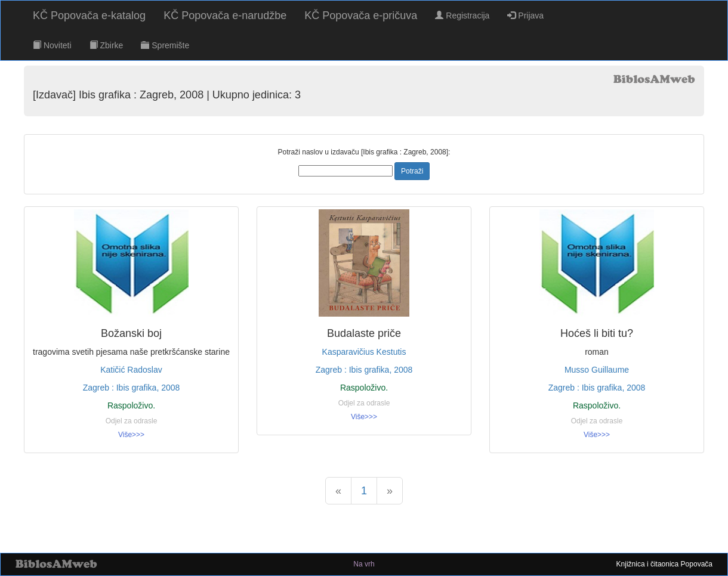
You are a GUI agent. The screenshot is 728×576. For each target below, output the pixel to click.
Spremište (165, 45)
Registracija (462, 16)
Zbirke (107, 45)
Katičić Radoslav (131, 370)
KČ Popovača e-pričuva (361, 16)
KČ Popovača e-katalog (89, 16)
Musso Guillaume (597, 370)
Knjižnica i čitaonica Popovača (664, 564)
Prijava (525, 16)
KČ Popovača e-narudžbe (225, 16)
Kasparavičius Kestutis (364, 352)
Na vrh (364, 564)
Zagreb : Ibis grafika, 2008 (132, 388)
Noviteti (52, 45)
